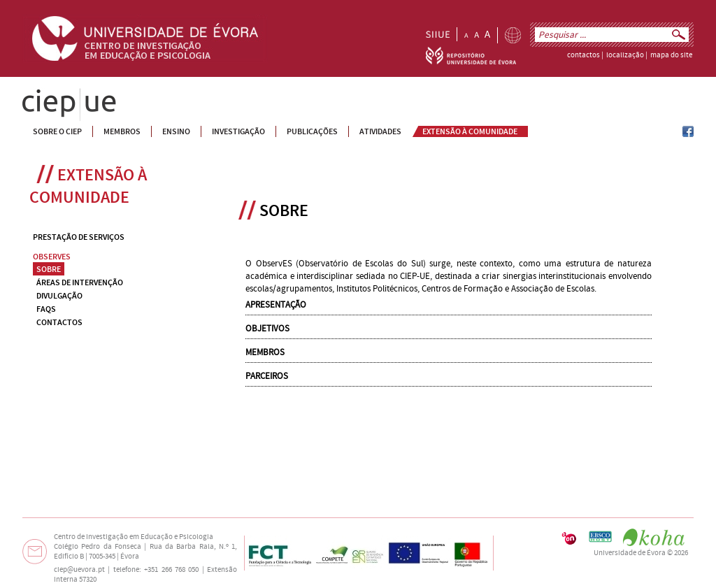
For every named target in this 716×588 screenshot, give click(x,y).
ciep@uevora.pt (79, 570)
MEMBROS (265, 352)
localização (625, 55)
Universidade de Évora (630, 553)
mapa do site (671, 55)
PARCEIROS (267, 376)
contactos (583, 55)
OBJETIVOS (267, 329)
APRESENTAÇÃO (276, 305)
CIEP (31, 94)
